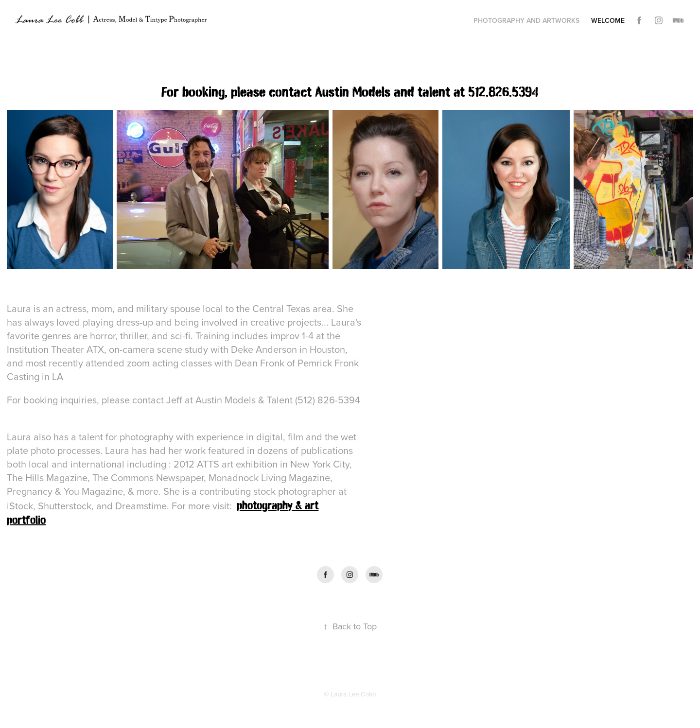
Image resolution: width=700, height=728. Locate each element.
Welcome (608, 20)
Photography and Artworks (526, 20)
